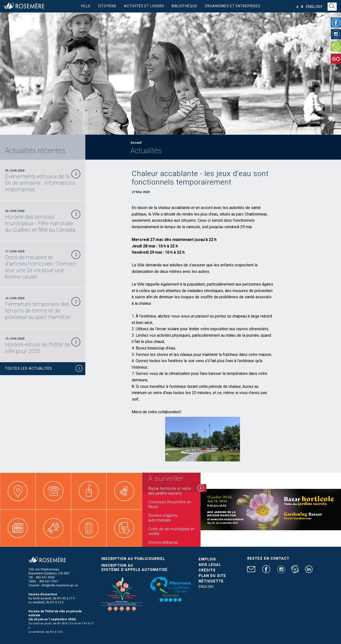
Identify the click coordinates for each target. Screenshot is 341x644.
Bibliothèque (184, 6)
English (314, 7)
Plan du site (212, 576)
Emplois (207, 559)
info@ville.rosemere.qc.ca (60, 585)
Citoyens (107, 6)
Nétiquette (211, 581)
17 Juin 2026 (43, 265)
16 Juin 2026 (43, 308)
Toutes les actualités (44, 369)
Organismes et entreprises (233, 6)
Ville (86, 6)
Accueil (136, 143)
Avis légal (210, 565)
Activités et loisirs (144, 6)
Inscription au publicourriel (133, 559)
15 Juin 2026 (43, 345)
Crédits (207, 570)
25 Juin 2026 (43, 181)
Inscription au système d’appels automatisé (134, 568)
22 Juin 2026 (43, 221)
